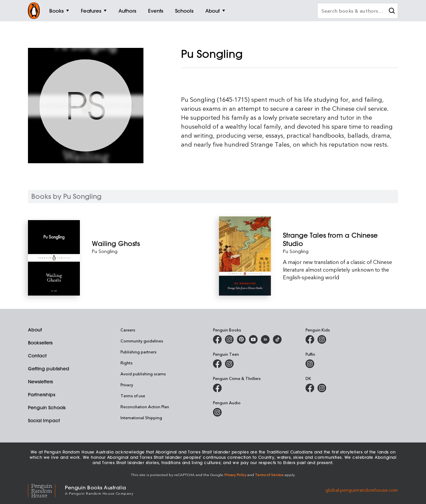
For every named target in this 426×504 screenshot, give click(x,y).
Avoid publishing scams (143, 374)
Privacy (127, 385)
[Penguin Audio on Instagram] (217, 412)
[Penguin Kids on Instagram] (322, 339)
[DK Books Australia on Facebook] (310, 388)
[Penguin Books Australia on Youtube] (253, 339)
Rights (126, 363)
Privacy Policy (235, 475)
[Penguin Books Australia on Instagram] (229, 339)
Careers (128, 330)
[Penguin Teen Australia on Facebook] (217, 364)
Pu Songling (105, 251)
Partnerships (42, 395)
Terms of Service (269, 475)
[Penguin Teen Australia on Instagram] (229, 364)
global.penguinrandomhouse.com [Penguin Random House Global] (362, 490)
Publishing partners (138, 352)
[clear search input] (392, 11)
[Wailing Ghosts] (149, 244)
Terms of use (133, 396)
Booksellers (40, 343)
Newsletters (40, 382)
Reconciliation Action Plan (145, 407)
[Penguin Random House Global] (46, 490)
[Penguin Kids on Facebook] (310, 339)
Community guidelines (142, 341)
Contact (37, 356)
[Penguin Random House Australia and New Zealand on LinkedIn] (265, 339)
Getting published (49, 369)
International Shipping (141, 418)
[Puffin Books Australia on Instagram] (310, 364)
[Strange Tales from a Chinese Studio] (340, 239)
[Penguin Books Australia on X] (241, 339)
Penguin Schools (47, 408)
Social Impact (44, 421)
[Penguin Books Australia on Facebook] (217, 339)
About (35, 330)
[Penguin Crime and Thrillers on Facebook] (217, 388)
